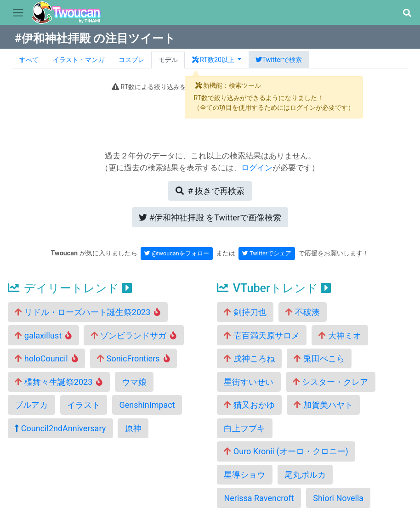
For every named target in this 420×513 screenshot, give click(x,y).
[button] (407, 13)
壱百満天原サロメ (261, 335)
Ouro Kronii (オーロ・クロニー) (286, 451)
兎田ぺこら (319, 358)
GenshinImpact (147, 405)
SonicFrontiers (133, 358)
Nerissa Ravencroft (259, 498)
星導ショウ (244, 475)
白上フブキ (244, 428)
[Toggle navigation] (18, 13)
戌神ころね (249, 358)
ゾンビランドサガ (134, 335)
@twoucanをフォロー (177, 253)
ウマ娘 (134, 382)
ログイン (257, 168)
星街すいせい (249, 382)
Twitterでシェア (267, 253)
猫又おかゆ (249, 405)
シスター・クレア (330, 382)
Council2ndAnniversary (60, 428)
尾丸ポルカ (305, 475)
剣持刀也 (245, 312)
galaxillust (43, 335)
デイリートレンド (70, 288)
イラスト (84, 405)
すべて (29, 60)
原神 (133, 428)
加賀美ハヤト (323, 405)
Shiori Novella (338, 498)
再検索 (210, 191)
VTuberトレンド (274, 288)
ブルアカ (31, 405)
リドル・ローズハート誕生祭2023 (88, 312)
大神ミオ (340, 335)
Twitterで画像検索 (210, 217)
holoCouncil (46, 358)
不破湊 (302, 312)
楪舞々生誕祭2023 (59, 382)
